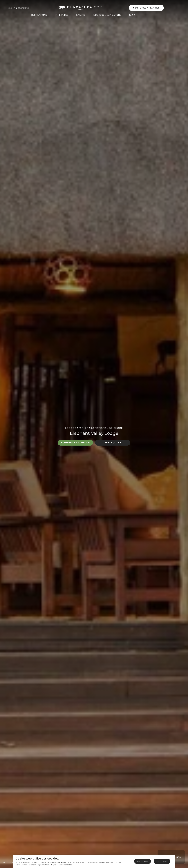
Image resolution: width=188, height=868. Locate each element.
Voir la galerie (113, 443)
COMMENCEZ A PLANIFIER (168, 8)
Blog (143, 15)
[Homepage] (4, 862)
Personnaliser (162, 861)
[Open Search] (22, 8)
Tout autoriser (143, 861)
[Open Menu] (7, 8)
